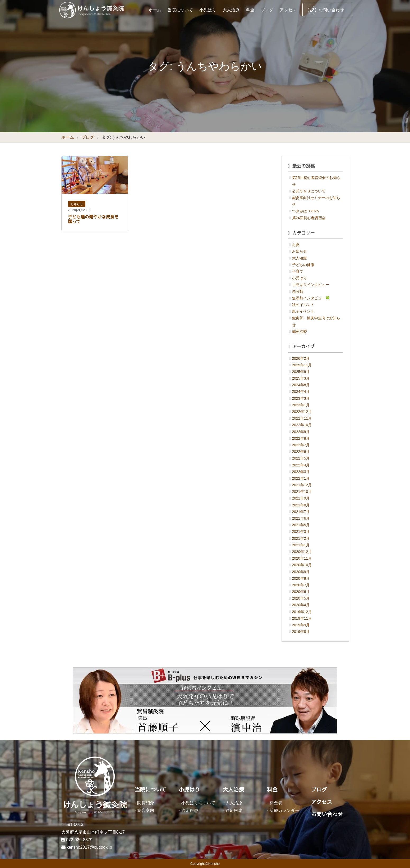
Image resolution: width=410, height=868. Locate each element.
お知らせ (77, 204)
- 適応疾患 (188, 810)
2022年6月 (301, 452)
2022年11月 (302, 418)
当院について (180, 10)
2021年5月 (301, 525)
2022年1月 (301, 478)
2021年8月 (301, 505)
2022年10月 (302, 425)
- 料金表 (275, 803)
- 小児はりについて (197, 803)
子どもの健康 (303, 265)
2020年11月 (302, 558)
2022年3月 (301, 472)
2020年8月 (301, 578)
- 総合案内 (145, 810)
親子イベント (303, 311)
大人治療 (231, 10)
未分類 (298, 291)
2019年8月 (301, 632)
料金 (250, 10)
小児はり (208, 10)
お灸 (296, 245)
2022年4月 (301, 465)
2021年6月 (301, 518)
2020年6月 (301, 592)
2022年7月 (301, 445)
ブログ (267, 10)
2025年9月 (301, 372)
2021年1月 (301, 545)
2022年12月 (302, 412)
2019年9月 (301, 625)
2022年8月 (301, 438)
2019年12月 (302, 612)
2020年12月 (302, 552)
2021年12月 (302, 485)
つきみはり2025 (305, 211)
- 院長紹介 (145, 803)
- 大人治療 (233, 803)
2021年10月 (302, 492)
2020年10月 (302, 565)
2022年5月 (301, 458)
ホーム (155, 10)
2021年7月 (301, 512)
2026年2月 (301, 358)
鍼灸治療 (300, 331)
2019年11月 (302, 618)
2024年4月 (301, 392)
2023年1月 (301, 405)
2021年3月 (301, 532)
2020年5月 (301, 598)
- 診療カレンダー (283, 810)
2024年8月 (301, 385)
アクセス (288, 10)
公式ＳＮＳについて (309, 191)
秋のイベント (303, 305)
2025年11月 (302, 365)
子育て (298, 271)
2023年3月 (301, 398)
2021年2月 (301, 538)
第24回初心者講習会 (309, 218)
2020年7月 (301, 585)
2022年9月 (301, 432)
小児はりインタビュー (311, 285)
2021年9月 (301, 498)
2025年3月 (301, 378)
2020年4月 (301, 605)
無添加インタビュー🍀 (311, 298)
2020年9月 (301, 572)
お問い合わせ (326, 10)
